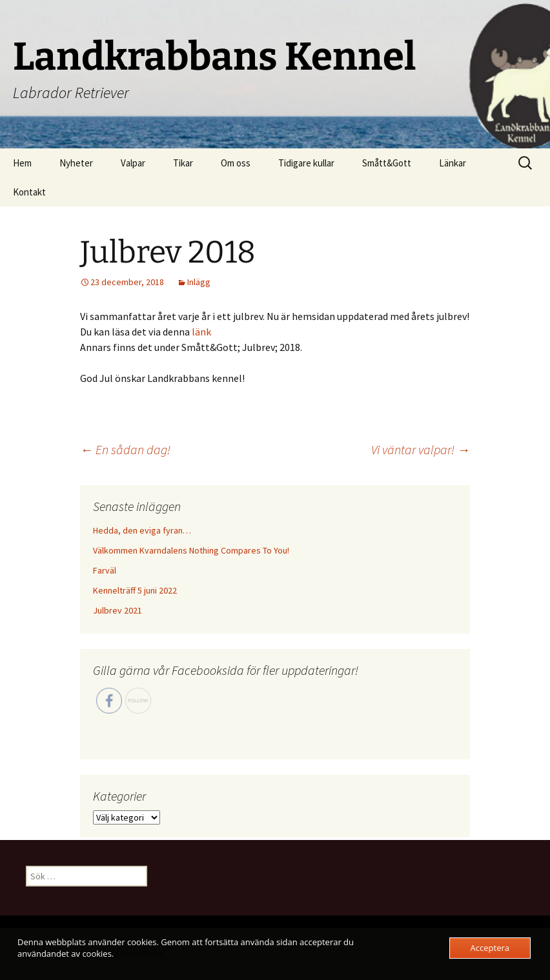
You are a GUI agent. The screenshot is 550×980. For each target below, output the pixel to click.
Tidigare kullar (306, 163)
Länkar (453, 163)
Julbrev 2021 (117, 610)
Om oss (236, 163)
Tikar (183, 163)
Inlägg (199, 282)
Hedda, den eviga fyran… (142, 530)
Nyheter (76, 163)
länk (201, 332)
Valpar (133, 163)
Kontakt (29, 192)
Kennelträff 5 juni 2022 (135, 590)
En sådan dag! (125, 449)
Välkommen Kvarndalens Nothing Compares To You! (191, 550)
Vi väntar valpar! (421, 449)
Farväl (105, 570)
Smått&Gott (387, 163)
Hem (22, 163)
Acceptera (490, 948)
